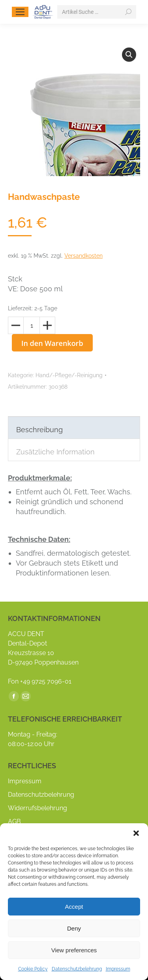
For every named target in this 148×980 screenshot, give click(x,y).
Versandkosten (83, 256)
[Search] (97, 12)
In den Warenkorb (52, 343)
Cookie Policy (33, 969)
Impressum (118, 969)
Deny (74, 928)
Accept (74, 907)
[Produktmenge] (32, 325)
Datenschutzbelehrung (77, 969)
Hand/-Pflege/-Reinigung (69, 375)
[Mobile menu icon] (20, 12)
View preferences (74, 950)
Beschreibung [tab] (39, 430)
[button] (136, 833)
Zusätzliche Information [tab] (55, 452)
